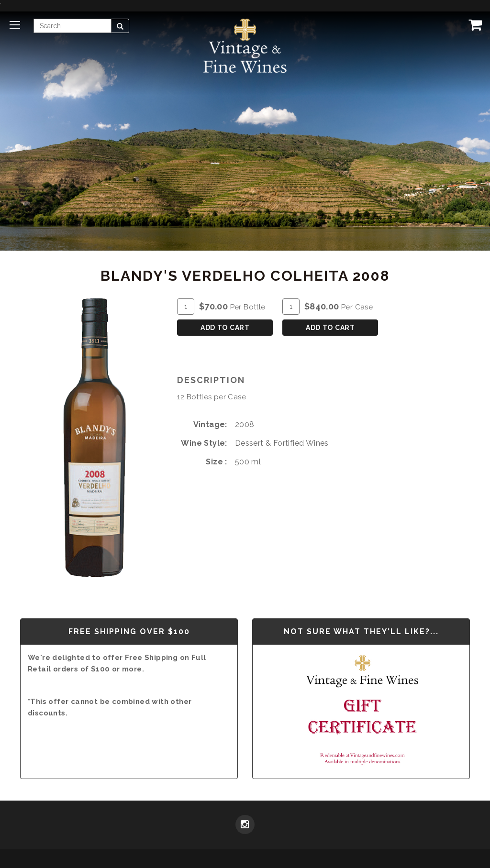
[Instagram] (245, 825)
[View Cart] (473, 24)
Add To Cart (225, 328)
